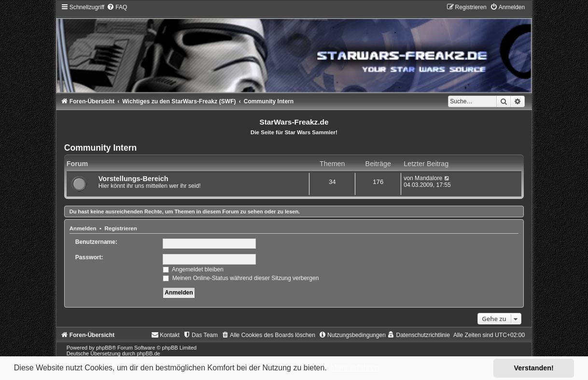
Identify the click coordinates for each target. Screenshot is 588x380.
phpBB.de (148, 353)
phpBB (104, 348)
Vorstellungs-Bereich (133, 179)
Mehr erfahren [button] (355, 368)
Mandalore (428, 178)
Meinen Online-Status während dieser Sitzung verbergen (241, 278)
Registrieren (120, 228)
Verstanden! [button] (534, 368)
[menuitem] (117, 7)
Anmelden (83, 228)
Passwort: (89, 257)
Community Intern (101, 148)
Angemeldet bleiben (193, 269)
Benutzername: (96, 242)
